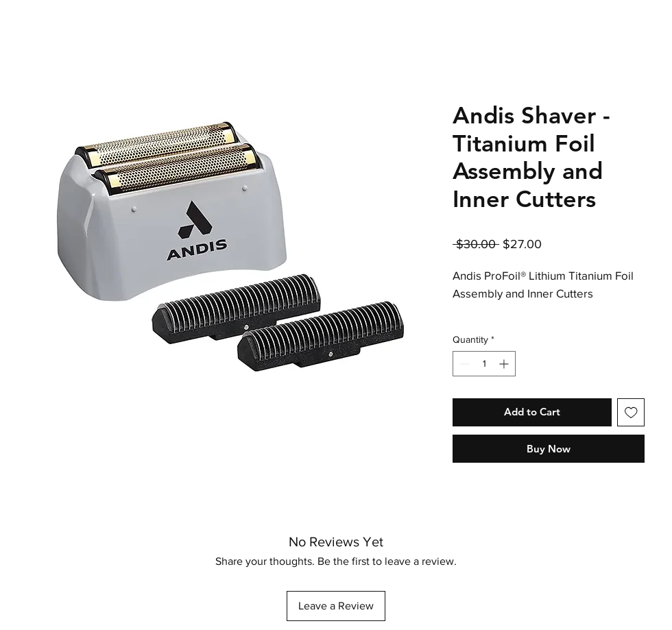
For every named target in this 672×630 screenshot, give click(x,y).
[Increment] (505, 364)
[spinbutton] (484, 364)
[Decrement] (463, 364)
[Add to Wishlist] (631, 412)
